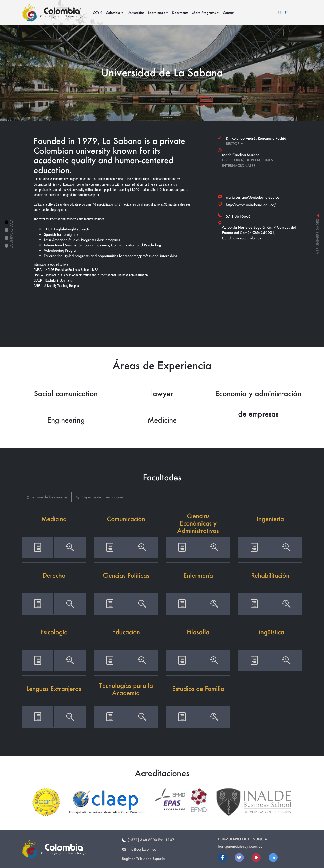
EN (287, 13)
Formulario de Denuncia (242, 839)
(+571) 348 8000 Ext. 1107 (148, 840)
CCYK (97, 13)
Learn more (157, 13)
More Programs (204, 13)
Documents (180, 13)
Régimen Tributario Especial (144, 858)
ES (280, 13)
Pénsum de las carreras (46, 497)
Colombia (113, 13)
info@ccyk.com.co (139, 849)
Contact (229, 13)
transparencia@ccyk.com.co (240, 846)
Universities (136, 13)
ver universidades (318, 234)
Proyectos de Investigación (99, 497)
